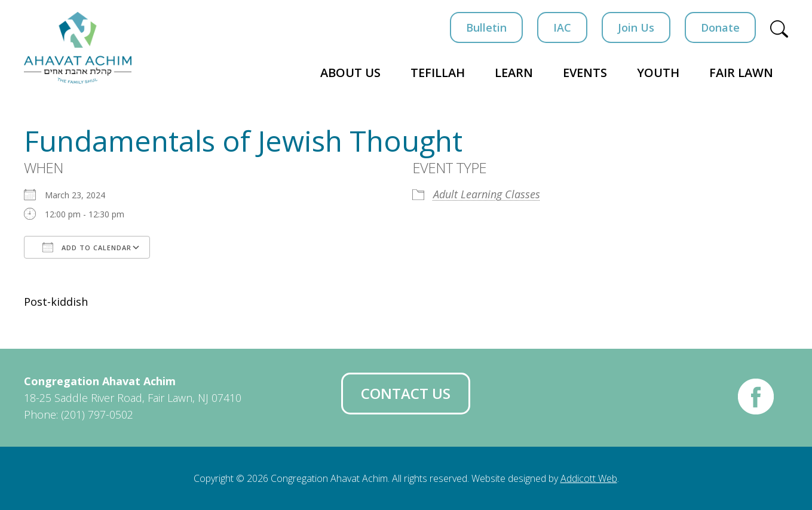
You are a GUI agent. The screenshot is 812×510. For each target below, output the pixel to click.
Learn (514, 73)
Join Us (636, 27)
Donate (720, 27)
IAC (562, 27)
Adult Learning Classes (487, 194)
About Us (350, 73)
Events (585, 73)
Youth (658, 73)
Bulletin (486, 27)
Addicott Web (589, 478)
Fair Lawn (741, 73)
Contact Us (406, 393)
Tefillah (438, 73)
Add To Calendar (87, 247)
